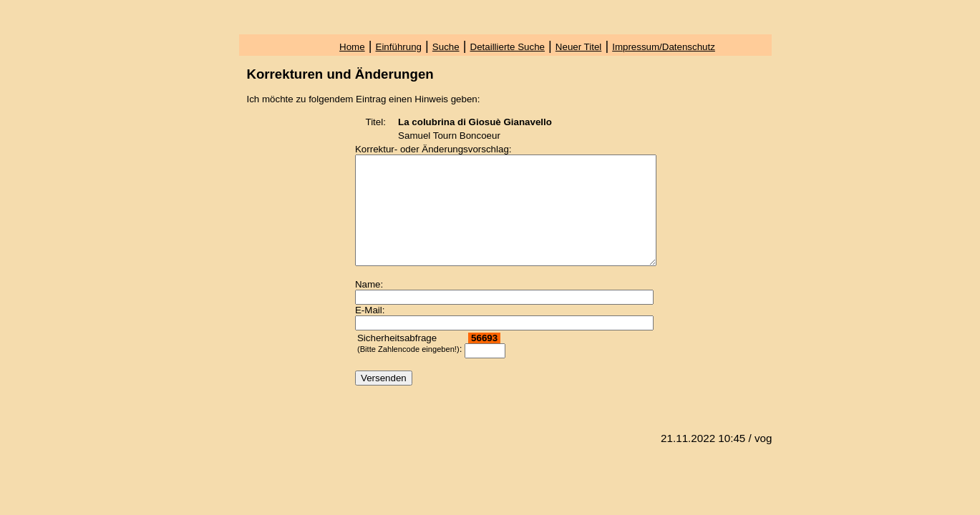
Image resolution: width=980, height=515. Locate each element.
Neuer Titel (578, 47)
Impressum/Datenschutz (664, 47)
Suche (446, 47)
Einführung (399, 47)
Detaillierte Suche (508, 47)
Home (352, 47)
